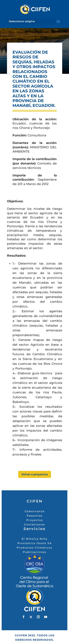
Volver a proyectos (35, 474)
